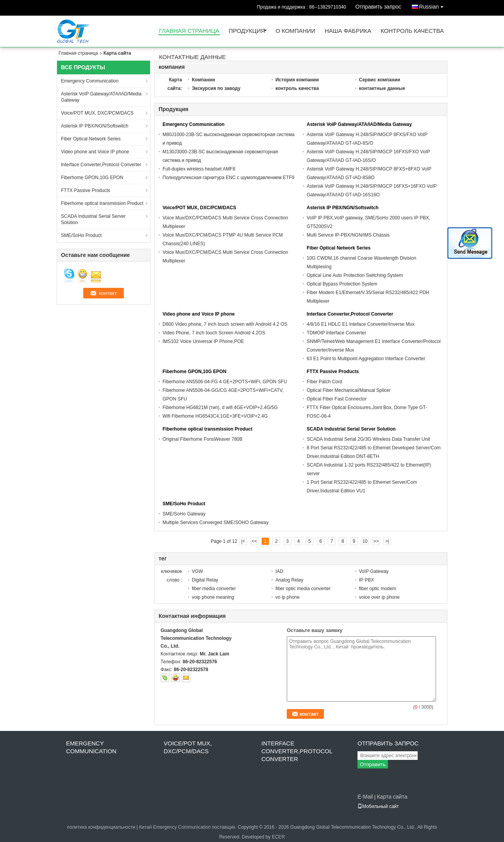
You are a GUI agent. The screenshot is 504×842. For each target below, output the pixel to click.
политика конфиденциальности (101, 827)
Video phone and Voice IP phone (95, 152)
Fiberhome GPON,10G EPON (92, 178)
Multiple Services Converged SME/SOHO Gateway (215, 522)
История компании (297, 80)
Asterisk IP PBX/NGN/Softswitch (95, 126)
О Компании (295, 31)
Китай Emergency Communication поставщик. (189, 827)
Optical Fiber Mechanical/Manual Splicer (349, 390)
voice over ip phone (379, 597)
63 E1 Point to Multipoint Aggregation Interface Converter (366, 359)
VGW (197, 571)
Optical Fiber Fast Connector (337, 399)
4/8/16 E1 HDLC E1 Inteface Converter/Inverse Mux (361, 324)
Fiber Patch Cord (324, 382)
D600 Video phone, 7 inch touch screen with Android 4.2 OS (225, 324)
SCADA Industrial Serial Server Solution (93, 219)
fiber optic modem (378, 589)
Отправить (373, 764)
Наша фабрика (348, 31)
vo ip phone (288, 597)
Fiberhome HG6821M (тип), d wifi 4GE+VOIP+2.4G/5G (220, 408)
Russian (433, 5)
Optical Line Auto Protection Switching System (355, 275)
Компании (203, 80)
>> (376, 541)
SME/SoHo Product (81, 235)
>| (387, 541)
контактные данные (192, 57)
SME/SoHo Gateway (184, 514)
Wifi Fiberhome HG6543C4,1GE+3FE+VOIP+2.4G (215, 416)
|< (243, 541)
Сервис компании (380, 80)
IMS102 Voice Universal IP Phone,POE (203, 341)
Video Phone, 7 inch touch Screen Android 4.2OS (214, 333)
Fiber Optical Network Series (91, 139)
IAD (279, 571)
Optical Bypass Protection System (342, 284)
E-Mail (365, 797)
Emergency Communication (90, 81)
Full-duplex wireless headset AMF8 (199, 169)
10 (365, 541)
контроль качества (412, 31)
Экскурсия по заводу (216, 88)
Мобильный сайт (378, 806)
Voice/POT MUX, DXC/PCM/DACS (97, 113)
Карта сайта (392, 797)
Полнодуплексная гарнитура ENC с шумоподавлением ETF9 (228, 178)
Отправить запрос (378, 7)
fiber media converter (214, 589)
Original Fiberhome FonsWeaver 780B (203, 439)
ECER (278, 837)
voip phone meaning (213, 597)
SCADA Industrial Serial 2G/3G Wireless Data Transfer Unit (368, 439)
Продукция (247, 31)
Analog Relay (289, 580)
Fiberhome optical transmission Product (102, 203)
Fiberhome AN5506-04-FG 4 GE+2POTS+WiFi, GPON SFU (225, 382)
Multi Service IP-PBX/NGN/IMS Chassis (348, 235)
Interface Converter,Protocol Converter (101, 165)
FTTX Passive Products (86, 190)
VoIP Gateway (374, 571)
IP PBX (366, 580)
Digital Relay (205, 580)
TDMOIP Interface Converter (337, 333)
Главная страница (189, 31)
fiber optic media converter (303, 589)
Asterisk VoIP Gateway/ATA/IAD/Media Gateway (101, 97)
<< (254, 541)
